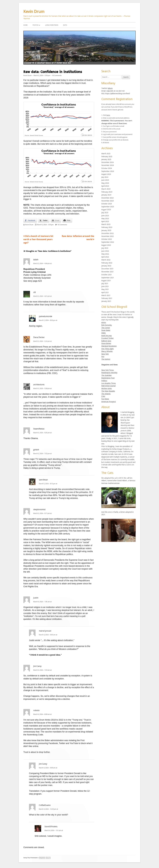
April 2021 (105, 292)
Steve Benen (106, 343)
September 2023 (108, 207)
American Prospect (109, 402)
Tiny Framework (32, 858)
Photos (35, 25)
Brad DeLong (106, 336)
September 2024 (108, 171)
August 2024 (106, 174)
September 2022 (108, 242)
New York (105, 354)
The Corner (106, 328)
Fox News (105, 399)
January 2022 (106, 266)
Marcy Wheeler (107, 351)
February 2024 (107, 192)
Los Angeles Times (109, 383)
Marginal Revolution (109, 346)
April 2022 (105, 257)
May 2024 (105, 183)
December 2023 (107, 198)
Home (25, 25)
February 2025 (107, 156)
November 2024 (108, 165)
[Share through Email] (56, 220)
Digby (104, 333)
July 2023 (105, 212)
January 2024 (106, 195)
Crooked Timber (108, 338)
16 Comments (57, 75)
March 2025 (106, 153)
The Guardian (106, 375)
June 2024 (105, 180)
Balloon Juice (106, 341)
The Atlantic (106, 394)
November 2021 (108, 272)
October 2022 (107, 239)
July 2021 (105, 283)
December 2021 (107, 269)
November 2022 (108, 236)
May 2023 (105, 218)
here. (108, 115)
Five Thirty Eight (108, 349)
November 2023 (108, 201)
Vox (103, 357)
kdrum (110, 88)
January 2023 (106, 230)
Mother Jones (107, 388)
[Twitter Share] (44, 220)
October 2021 (107, 275)
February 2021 (107, 298)
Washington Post (108, 378)
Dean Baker (106, 330)
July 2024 (105, 177)
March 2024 (106, 189)
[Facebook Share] (30, 220)
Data (65, 25)
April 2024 (105, 186)
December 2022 (107, 233)
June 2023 (105, 216)
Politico (104, 381)
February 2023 (107, 227)
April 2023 (105, 221)
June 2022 (105, 251)
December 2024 (107, 162)
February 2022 (107, 263)
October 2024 (107, 168)
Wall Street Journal (108, 386)
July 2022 (105, 248)
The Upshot (106, 359)
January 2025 (106, 159)
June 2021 (105, 286)
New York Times (108, 370)
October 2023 (107, 204)
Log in (48, 858)
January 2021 (106, 301)
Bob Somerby (107, 325)
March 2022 (106, 260)
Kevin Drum (34, 11)
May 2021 (105, 289)
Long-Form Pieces (52, 25)
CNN (103, 396)
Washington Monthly (109, 373)
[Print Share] (67, 220)
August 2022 (106, 245)
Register (42, 858)
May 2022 (105, 254)
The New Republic (108, 391)
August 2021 (106, 281)
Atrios (104, 322)
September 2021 (108, 278)
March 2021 (106, 295)
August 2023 (106, 210)
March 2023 (106, 224)
